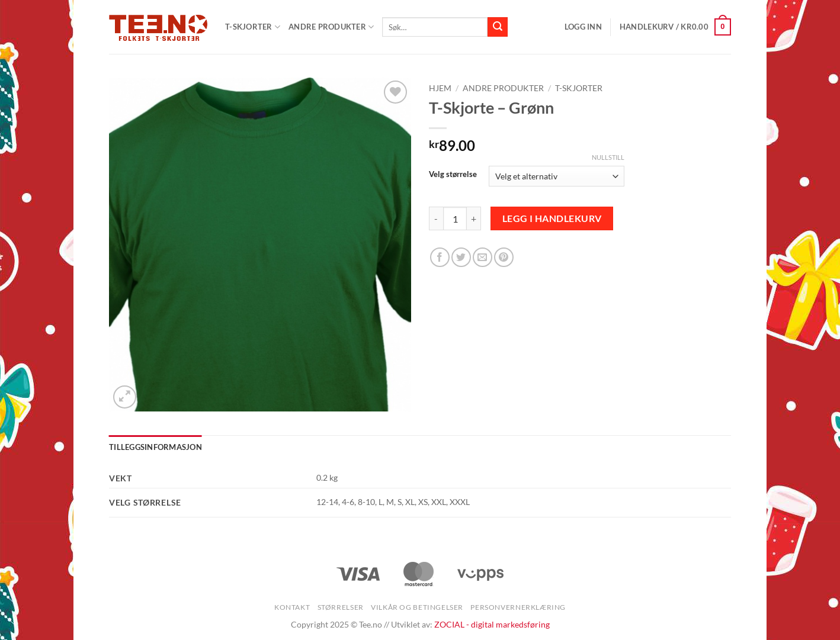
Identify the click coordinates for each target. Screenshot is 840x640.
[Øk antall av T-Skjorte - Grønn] (474, 218)
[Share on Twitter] (461, 257)
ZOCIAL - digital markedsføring (492, 624)
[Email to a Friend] (482, 257)
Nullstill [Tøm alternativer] (608, 157)
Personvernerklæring (518, 607)
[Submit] (498, 27)
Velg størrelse (453, 175)
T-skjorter (579, 88)
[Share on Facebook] (440, 257)
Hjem (440, 88)
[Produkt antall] (455, 218)
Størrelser (341, 607)
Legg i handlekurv (552, 218)
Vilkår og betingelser (417, 607)
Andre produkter (331, 27)
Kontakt (292, 607)
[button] (583, 27)
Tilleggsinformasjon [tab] (156, 447)
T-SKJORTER (253, 27)
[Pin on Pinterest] (504, 257)
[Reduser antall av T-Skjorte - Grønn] (436, 218)
